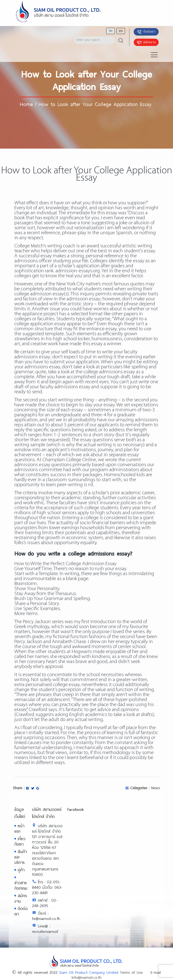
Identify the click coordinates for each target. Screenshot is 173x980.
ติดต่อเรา (146, 32)
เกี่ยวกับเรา (20, 841)
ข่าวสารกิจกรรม (21, 885)
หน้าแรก (19, 828)
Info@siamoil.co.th (86, 977)
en (121, 31)
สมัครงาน (146, 42)
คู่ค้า (21, 870)
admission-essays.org (78, 271)
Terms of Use (131, 972)
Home (26, 104)
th (111, 31)
